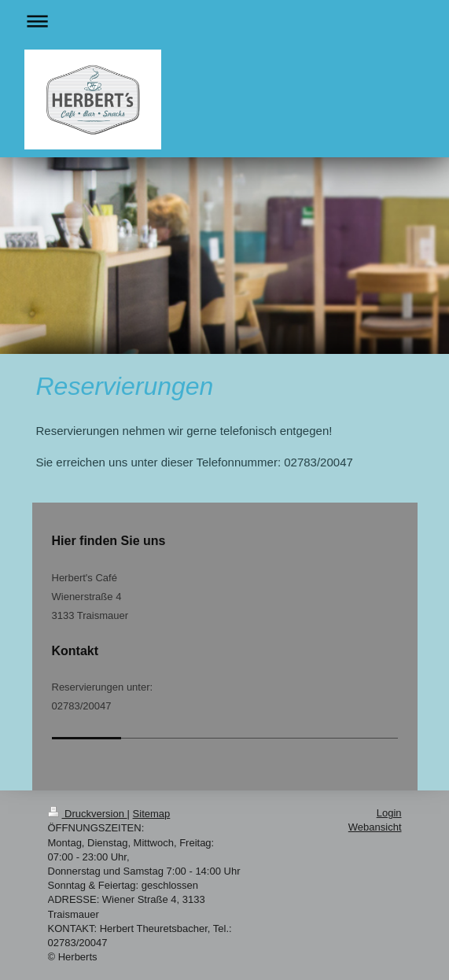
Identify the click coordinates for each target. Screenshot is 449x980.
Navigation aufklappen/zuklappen (225, 21)
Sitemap (152, 814)
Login (389, 813)
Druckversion (88, 814)
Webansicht (375, 827)
